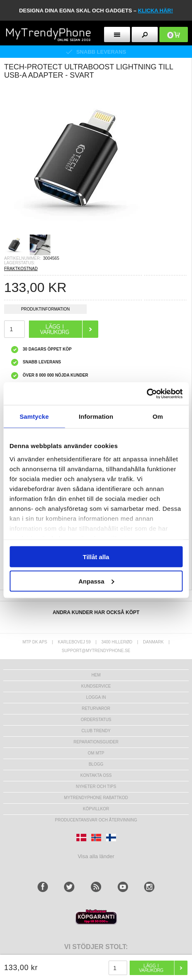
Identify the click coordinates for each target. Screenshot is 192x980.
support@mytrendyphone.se (96, 651)
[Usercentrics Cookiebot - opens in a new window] (146, 394)
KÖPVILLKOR (96, 809)
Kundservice (96, 686)
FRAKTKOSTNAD (21, 269)
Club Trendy (96, 731)
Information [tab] (96, 416)
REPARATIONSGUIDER (96, 742)
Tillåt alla (96, 557)
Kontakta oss (96, 775)
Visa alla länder (96, 856)
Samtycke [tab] (34, 416)
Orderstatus (96, 720)
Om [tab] (158, 416)
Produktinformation (45, 310)
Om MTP (96, 753)
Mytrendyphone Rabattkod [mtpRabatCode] (96, 798)
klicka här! (155, 11)
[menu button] (117, 34)
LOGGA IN (96, 697)
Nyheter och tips (96, 787)
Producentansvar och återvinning (96, 820)
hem (96, 675)
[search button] (145, 34)
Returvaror (96, 708)
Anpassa (96, 581)
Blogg (96, 764)
